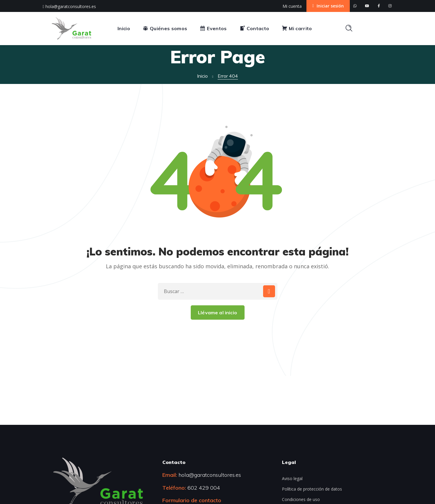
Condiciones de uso (301, 499)
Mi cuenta (292, 6)
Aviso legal (292, 478)
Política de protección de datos (312, 489)
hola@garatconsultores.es (69, 6)
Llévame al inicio (217, 312)
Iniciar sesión (328, 6)
